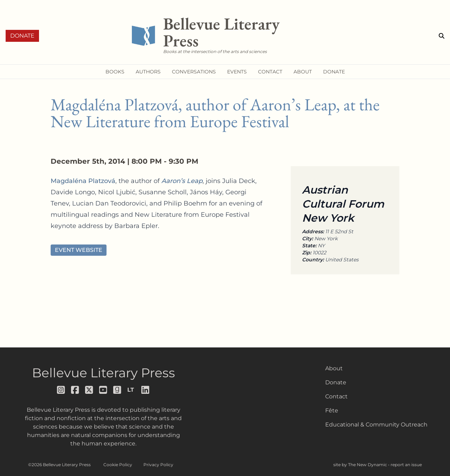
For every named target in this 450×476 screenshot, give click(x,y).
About (334, 368)
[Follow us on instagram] (61, 390)
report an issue (406, 465)
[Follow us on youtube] (103, 390)
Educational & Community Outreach (376, 425)
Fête (332, 410)
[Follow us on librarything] (131, 390)
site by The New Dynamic (361, 465)
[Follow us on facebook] (75, 390)
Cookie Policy (118, 465)
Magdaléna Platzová (83, 181)
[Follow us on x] (89, 390)
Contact (336, 396)
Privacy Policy (158, 465)
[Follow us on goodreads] (117, 390)
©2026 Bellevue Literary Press (59, 465)
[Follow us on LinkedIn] (146, 390)
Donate (22, 36)
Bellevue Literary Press (104, 373)
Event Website (79, 250)
